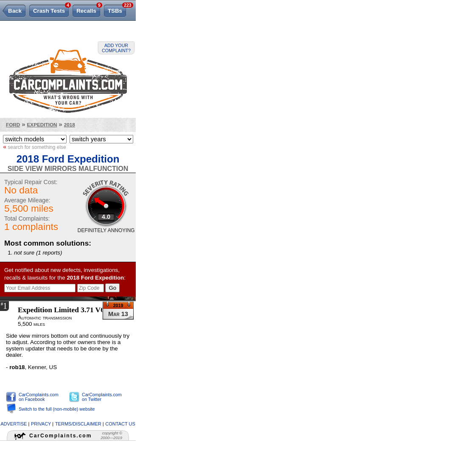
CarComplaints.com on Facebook (39, 397)
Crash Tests (51, 9)
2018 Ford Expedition (68, 159)
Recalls (88, 9)
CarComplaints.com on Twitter (102, 397)
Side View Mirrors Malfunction (68, 169)
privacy (41, 424)
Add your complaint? (116, 48)
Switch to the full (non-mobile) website (57, 409)
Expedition (42, 125)
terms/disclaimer (78, 424)
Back (15, 11)
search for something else (35, 147)
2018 (70, 125)
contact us (120, 424)
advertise (14, 424)
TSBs (117, 9)
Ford (13, 125)
